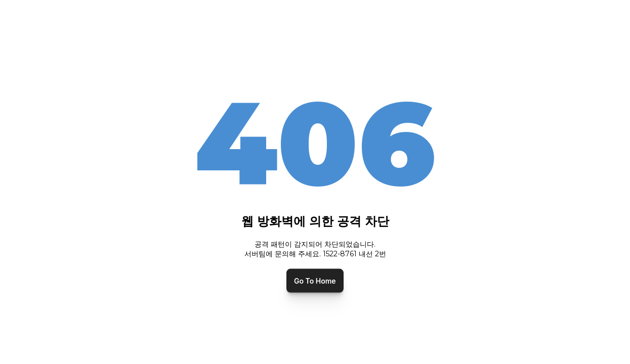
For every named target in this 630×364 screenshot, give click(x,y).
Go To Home (315, 280)
